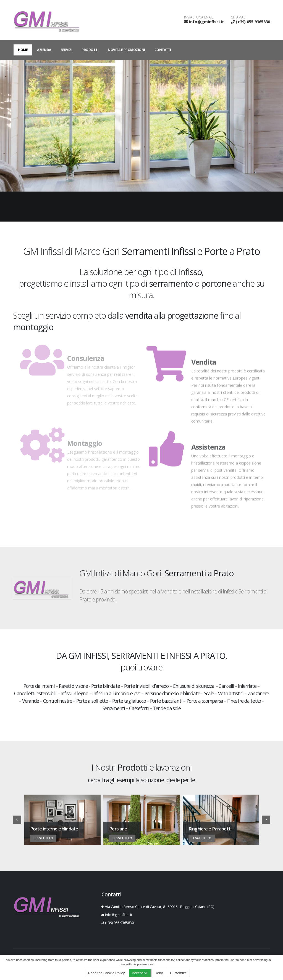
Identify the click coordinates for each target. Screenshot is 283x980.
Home (23, 50)
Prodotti (90, 50)
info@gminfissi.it (206, 22)
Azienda (44, 50)
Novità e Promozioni (126, 50)
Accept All (140, 973)
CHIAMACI (239, 17)
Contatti (163, 50)
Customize (178, 973)
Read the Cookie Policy (106, 973)
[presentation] (17, 820)
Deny (159, 973)
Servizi (66, 50)
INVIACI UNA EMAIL (199, 17)
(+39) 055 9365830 (253, 22)
